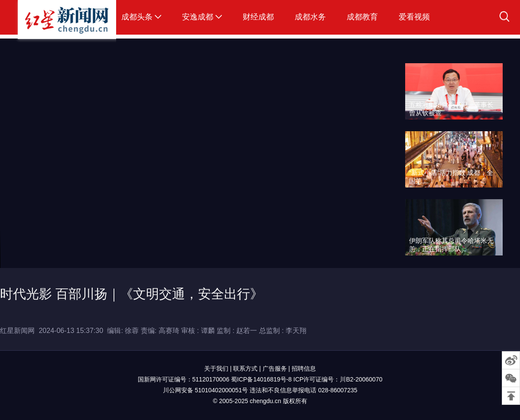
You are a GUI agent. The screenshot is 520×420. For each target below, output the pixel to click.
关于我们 (216, 368)
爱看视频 (414, 17)
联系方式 (245, 368)
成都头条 (137, 17)
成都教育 (362, 17)
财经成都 (258, 17)
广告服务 (275, 368)
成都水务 (310, 17)
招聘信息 (304, 368)
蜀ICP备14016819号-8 (261, 379)
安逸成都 (198, 17)
